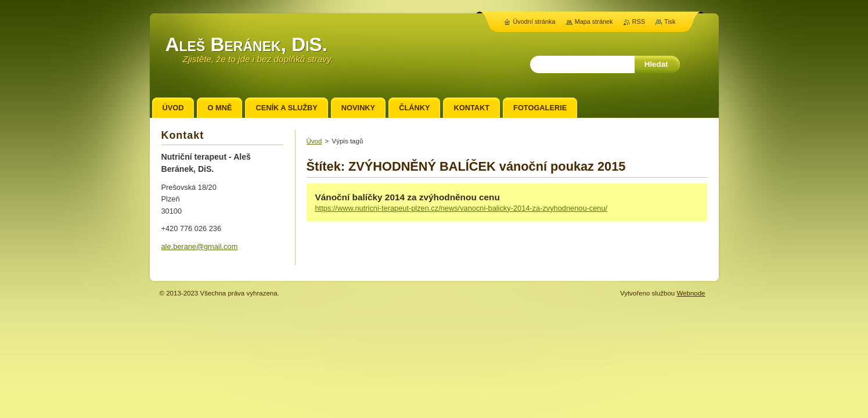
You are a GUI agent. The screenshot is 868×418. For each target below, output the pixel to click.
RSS (639, 21)
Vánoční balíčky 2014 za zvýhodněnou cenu (408, 197)
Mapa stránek (594, 21)
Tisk (670, 21)
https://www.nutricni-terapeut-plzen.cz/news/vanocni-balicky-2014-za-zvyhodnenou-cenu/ (462, 208)
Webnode (691, 293)
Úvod (314, 141)
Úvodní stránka (534, 21)
